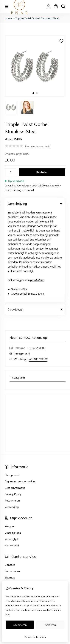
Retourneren (12, 479)
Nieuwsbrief (12, 453)
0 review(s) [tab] (35, 217)
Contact (10, 472)
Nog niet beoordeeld (38, 146)
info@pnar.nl (22, 261)
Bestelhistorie (13, 440)
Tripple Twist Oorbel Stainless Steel (37, 18)
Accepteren (20, 625)
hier (8, 614)
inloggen (10, 434)
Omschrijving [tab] (35, 204)
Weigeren (50, 625)
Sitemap (10, 485)
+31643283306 (36, 256)
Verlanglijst (11, 447)
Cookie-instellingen (35, 637)
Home (8, 18)
